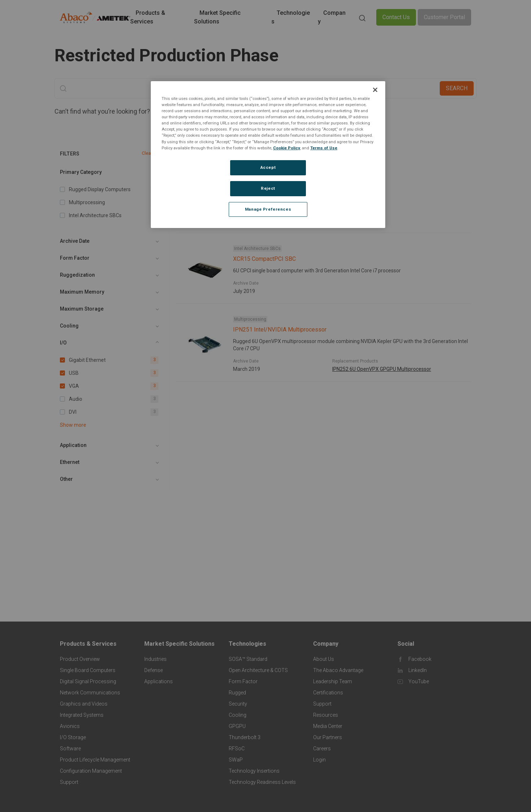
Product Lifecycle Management (95, 760)
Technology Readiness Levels (262, 782)
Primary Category (81, 172)
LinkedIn (418, 670)
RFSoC (237, 749)
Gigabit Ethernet (201, 155)
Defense (153, 670)
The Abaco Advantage (338, 670)
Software (70, 749)
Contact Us (396, 17)
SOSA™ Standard (248, 659)
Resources (326, 715)
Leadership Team (333, 681)
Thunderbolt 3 (245, 737)
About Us (324, 659)
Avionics (70, 726)
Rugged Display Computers (261, 178)
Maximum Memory (82, 292)
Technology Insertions (254, 771)
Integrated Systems (82, 715)
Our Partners (328, 737)
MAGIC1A (343, 220)
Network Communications (90, 693)
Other (66, 479)
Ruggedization (77, 275)
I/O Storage (73, 737)
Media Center (328, 726)
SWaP (236, 760)
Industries (155, 659)
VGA (262, 155)
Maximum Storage (82, 309)
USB (237, 155)
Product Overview (80, 659)
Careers (322, 749)
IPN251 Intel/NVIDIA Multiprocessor (280, 330)
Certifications (328, 693)
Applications (159, 681)
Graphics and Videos (84, 704)
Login (319, 760)
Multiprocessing (250, 319)
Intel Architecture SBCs (257, 249)
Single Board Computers (88, 670)
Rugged (237, 693)
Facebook (420, 659)
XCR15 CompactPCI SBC (264, 259)
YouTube (419, 681)
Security (238, 704)
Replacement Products (355, 212)
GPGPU (237, 726)
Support (69, 782)
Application (73, 445)
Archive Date (75, 241)
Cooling (69, 326)
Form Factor (75, 258)
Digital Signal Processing (88, 681)
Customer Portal (444, 17)
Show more (73, 425)
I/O (63, 343)
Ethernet (70, 462)
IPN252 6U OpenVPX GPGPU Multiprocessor (382, 369)
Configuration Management (91, 771)
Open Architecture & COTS (258, 670)
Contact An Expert (211, 111)
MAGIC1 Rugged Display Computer (277, 188)
